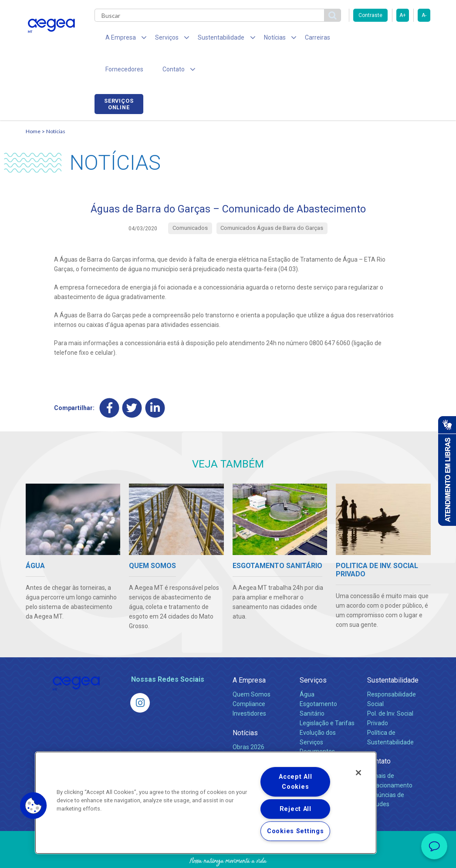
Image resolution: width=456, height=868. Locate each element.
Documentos (317, 723)
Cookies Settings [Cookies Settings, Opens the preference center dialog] (296, 831)
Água (307, 666)
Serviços (313, 651)
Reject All (296, 809)
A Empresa (249, 651)
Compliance (249, 675)
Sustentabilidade (393, 651)
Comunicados (252, 728)
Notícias (56, 103)
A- (424, 15)
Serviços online (406, 40)
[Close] (358, 773)
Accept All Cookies (295, 782)
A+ (403, 15)
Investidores (249, 685)
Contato (379, 733)
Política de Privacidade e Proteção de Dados (228, 855)
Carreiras (297, 39)
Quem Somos (252, 666)
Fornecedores (344, 39)
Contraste (370, 15)
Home (33, 103)
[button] (34, 806)
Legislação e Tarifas (327, 694)
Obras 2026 (248, 718)
